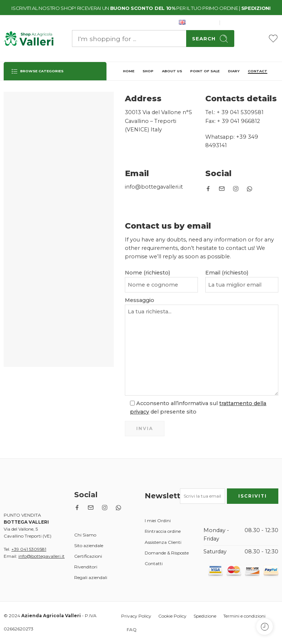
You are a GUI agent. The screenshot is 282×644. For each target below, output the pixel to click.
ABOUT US (172, 71)
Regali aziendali (91, 577)
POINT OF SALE (205, 71)
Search (210, 39)
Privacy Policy (136, 616)
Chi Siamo (85, 535)
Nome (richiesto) (161, 273)
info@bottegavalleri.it (41, 556)
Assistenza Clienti (163, 542)
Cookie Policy (172, 616)
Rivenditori (86, 567)
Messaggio (202, 305)
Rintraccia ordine (163, 531)
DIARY (234, 71)
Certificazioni (88, 556)
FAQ (132, 630)
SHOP (148, 71)
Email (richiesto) (242, 273)
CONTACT (258, 71)
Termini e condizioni (244, 616)
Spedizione (205, 616)
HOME (129, 71)
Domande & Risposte (167, 553)
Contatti (154, 563)
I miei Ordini (158, 521)
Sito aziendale (89, 545)
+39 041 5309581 (29, 549)
